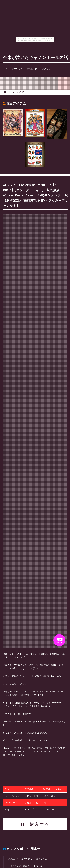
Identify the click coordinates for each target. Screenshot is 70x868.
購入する (35, 824)
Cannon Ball (48, 809)
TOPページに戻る (15, 92)
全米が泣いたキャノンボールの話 (36, 58)
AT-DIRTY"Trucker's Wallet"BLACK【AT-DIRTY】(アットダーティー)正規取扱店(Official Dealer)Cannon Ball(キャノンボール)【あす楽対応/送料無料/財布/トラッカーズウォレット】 (36, 195)
